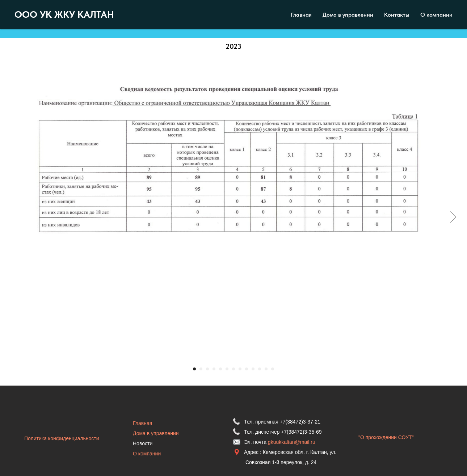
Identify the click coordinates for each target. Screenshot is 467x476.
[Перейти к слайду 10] (253, 369)
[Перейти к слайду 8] (240, 369)
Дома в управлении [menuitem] (348, 15)
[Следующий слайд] (453, 217)
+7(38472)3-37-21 (300, 422)
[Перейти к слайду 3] (207, 369)
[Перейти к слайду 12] (266, 369)
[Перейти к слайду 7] (233, 369)
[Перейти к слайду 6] (227, 369)
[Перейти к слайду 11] (260, 369)
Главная (142, 423)
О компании (147, 454)
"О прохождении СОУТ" (386, 437)
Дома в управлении (156, 433)
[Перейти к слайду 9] (247, 369)
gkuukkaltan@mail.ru (292, 442)
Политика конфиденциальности (62, 438)
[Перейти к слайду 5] (220, 369)
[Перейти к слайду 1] (194, 369)
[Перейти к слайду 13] (273, 369)
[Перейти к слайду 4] (214, 369)
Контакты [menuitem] (397, 15)
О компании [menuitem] (436, 15)
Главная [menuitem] (301, 15)
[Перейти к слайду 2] (201, 369)
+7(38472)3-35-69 (301, 432)
